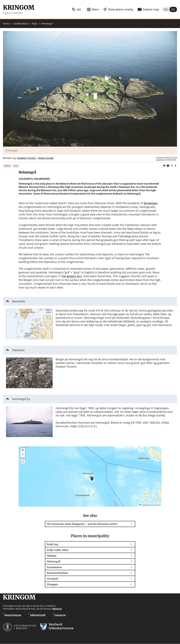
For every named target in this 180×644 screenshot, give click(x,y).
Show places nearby (121, 9)
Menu (95, 9)
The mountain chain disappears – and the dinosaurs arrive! (82, 524)
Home (6, 24)
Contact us (60, 615)
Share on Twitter (172, 166)
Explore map (151, 9)
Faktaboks (18, 350)
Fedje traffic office (58, 550)
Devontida (18, 301)
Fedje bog (53, 544)
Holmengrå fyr (21, 399)
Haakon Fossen (26, 158)
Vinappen (52, 584)
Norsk (166, 9)
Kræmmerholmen (58, 573)
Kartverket (156, 505)
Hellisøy (52, 556)
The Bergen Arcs (72, 276)
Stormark (52, 579)
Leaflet (143, 505)
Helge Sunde (46, 158)
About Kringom (13, 615)
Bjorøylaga (151, 203)
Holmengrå (54, 561)
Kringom (19, 8)
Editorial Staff (38, 615)
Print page (164, 166)
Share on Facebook (175, 166)
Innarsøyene (54, 567)
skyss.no (57, 609)
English (173, 9)
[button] (90, 89)
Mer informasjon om (92, 479)
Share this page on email (168, 166)
